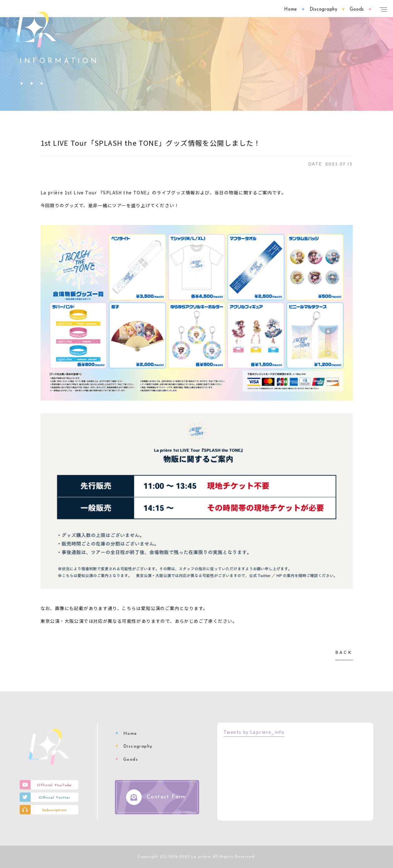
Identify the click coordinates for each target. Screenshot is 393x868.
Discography (138, 746)
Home (130, 734)
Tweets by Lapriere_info (254, 732)
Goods (131, 760)
